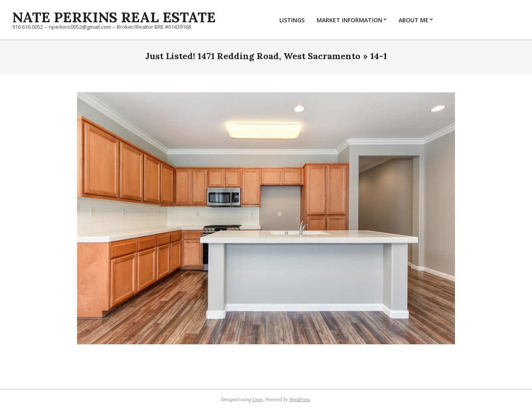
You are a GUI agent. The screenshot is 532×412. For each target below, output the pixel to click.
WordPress (299, 399)
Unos (257, 399)
